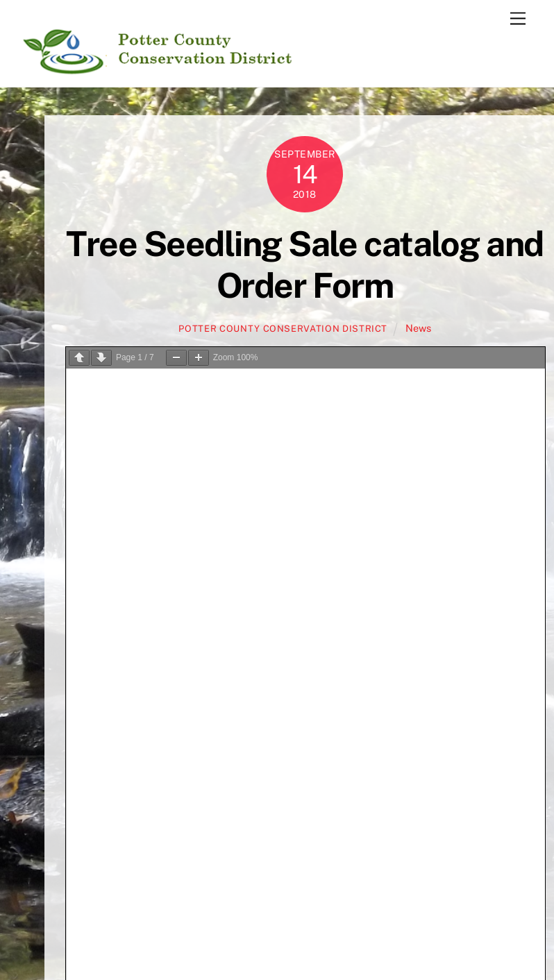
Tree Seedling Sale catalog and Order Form (304, 264)
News (418, 328)
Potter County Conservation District (283, 329)
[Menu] (518, 19)
